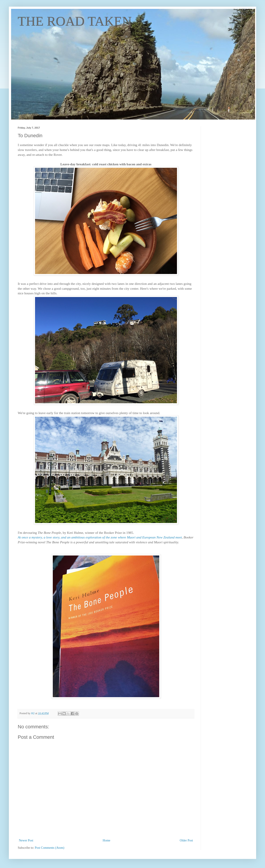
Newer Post (26, 840)
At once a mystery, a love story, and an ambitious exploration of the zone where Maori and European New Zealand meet (100, 537)
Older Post (186, 840)
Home (106, 840)
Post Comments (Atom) (50, 848)
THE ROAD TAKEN (75, 21)
